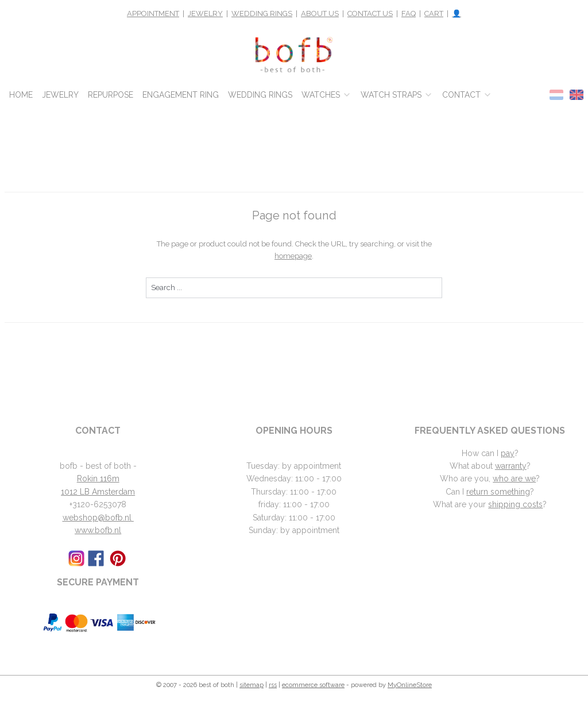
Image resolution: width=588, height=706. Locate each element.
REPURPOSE (111, 95)
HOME (21, 95)
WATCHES (326, 95)
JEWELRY (205, 13)
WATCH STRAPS (397, 95)
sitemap (252, 685)
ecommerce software (313, 685)
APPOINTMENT (153, 13)
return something (498, 492)
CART (434, 13)
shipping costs (515, 504)
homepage (293, 256)
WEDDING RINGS (262, 13)
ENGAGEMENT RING (181, 95)
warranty (511, 466)
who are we (514, 479)
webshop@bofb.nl (98, 518)
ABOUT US (320, 13)
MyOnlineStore (410, 685)
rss (273, 685)
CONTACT (467, 95)
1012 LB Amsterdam (98, 492)
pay (508, 453)
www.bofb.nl (98, 530)
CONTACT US (370, 13)
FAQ (409, 13)
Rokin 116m (98, 479)
